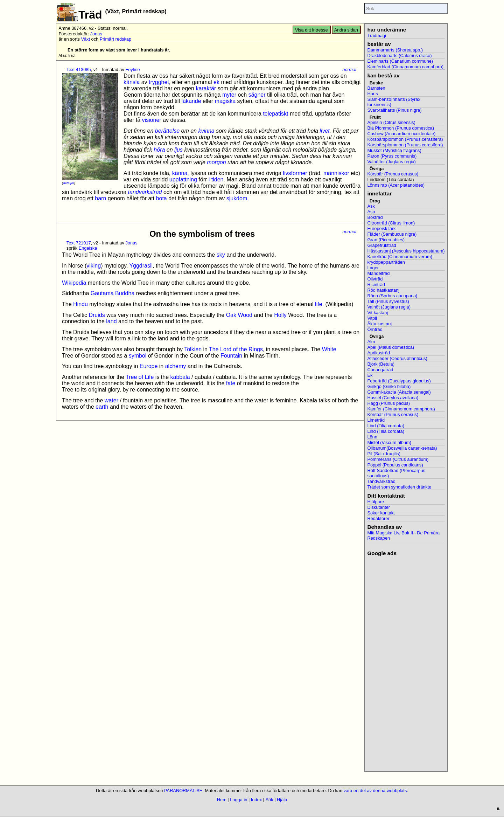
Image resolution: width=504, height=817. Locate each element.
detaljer (68, 183)
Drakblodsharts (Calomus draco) (399, 56)
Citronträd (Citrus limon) (391, 223)
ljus (178, 150)
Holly (280, 315)
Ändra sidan (346, 30)
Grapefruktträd (382, 245)
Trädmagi (377, 36)
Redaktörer (378, 518)
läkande (191, 101)
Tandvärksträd (381, 481)
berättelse (167, 131)
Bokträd (375, 217)
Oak (231, 315)
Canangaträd (380, 370)
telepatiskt (275, 114)
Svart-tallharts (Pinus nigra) (394, 110)
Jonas (96, 34)
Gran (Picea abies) (386, 240)
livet (324, 131)
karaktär (206, 88)
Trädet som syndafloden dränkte (399, 487)
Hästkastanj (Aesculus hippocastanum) (406, 251)
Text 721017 (79, 243)
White (329, 349)
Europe (149, 366)
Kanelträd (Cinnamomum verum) (400, 257)
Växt (85, 39)
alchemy (176, 366)
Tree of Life (140, 377)
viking (94, 266)
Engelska (88, 248)
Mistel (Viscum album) (389, 442)
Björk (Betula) (381, 364)
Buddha (125, 293)
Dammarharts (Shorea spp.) (395, 50)
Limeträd (376, 420)
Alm (371, 342)
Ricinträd (376, 285)
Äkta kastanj (379, 324)
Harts (373, 94)
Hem (222, 800)
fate (231, 383)
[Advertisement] (406, 662)
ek (216, 82)
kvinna (206, 131)
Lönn (372, 437)
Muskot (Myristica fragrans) (394, 150)
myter (229, 95)
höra (159, 150)
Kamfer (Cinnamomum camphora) (401, 409)
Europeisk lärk (381, 229)
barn (100, 198)
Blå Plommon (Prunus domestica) (401, 128)
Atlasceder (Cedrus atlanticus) (397, 358)
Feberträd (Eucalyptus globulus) (399, 381)
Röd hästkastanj (383, 290)
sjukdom (237, 198)
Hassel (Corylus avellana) (393, 398)
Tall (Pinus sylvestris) (388, 301)
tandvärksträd (145, 192)
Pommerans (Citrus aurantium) (398, 459)
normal (349, 70)
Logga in (239, 800)
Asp (371, 212)
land (111, 321)
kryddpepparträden (386, 262)
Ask (371, 206)
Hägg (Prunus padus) (388, 403)
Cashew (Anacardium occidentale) (401, 134)
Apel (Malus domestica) (391, 347)
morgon (216, 162)
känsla (132, 82)
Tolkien (193, 349)
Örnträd (375, 329)
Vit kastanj (377, 313)
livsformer (295, 173)
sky (221, 255)
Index (256, 800)
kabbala (180, 377)
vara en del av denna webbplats (375, 791)
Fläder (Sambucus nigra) (392, 234)
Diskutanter (379, 507)
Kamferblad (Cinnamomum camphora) (405, 67)
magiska (225, 101)
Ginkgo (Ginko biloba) (389, 386)
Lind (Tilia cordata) (386, 426)
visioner (151, 120)
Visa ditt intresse (311, 30)
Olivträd (375, 279)
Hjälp (282, 800)
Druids (97, 315)
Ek (370, 375)
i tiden (216, 179)
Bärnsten (376, 88)
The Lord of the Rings (236, 349)
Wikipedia (74, 283)
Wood (245, 315)
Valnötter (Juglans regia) (391, 162)
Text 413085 (79, 70)
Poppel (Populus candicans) (395, 465)
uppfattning (183, 179)
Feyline (132, 70)
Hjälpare (376, 502)
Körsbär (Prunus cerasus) (393, 174)
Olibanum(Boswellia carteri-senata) (402, 448)
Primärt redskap (115, 39)
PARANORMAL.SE (183, 791)
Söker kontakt (381, 513)
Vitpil (372, 318)
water (111, 400)
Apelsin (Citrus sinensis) (391, 122)
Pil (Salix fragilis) (384, 454)
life (318, 304)
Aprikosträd (379, 353)
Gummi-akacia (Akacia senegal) (399, 392)
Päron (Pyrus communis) (392, 156)
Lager (373, 268)
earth (102, 407)
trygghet (159, 82)
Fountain (231, 356)
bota (162, 198)
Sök (269, 800)
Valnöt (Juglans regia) (389, 307)
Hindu (80, 304)
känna (180, 173)
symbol (138, 356)
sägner (257, 95)
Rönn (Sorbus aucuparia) (392, 296)
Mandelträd (378, 273)
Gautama (102, 293)
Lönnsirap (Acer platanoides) (396, 185)
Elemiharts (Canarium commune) (400, 61)
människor (336, 173)
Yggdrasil (141, 266)
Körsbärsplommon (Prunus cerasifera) (405, 139)
